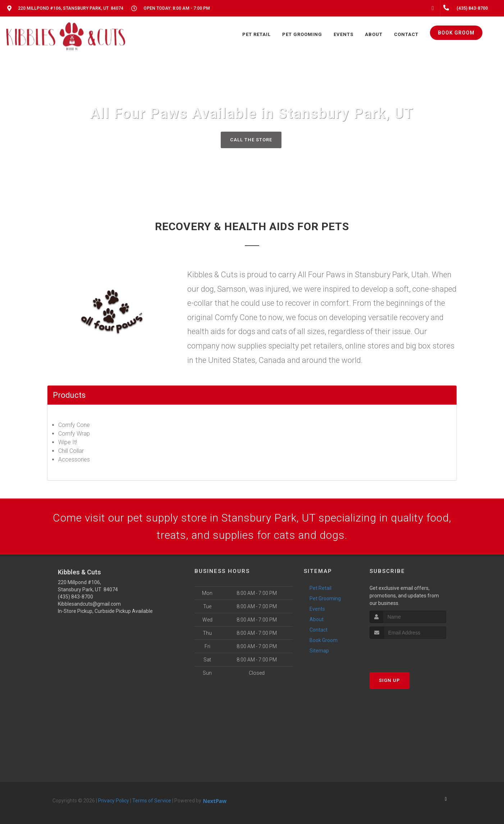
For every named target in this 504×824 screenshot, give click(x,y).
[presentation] (408, 652)
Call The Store (251, 140)
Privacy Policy (114, 801)
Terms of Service (152, 801)
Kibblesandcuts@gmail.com (89, 604)
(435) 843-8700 (75, 597)
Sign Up (390, 680)
